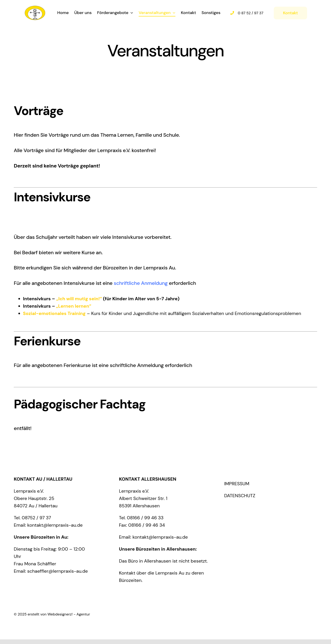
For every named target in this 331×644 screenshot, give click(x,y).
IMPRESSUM (237, 484)
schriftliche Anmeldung (141, 283)
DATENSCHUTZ (240, 496)
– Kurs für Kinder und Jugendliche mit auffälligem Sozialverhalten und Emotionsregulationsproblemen (162, 313)
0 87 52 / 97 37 (251, 13)
